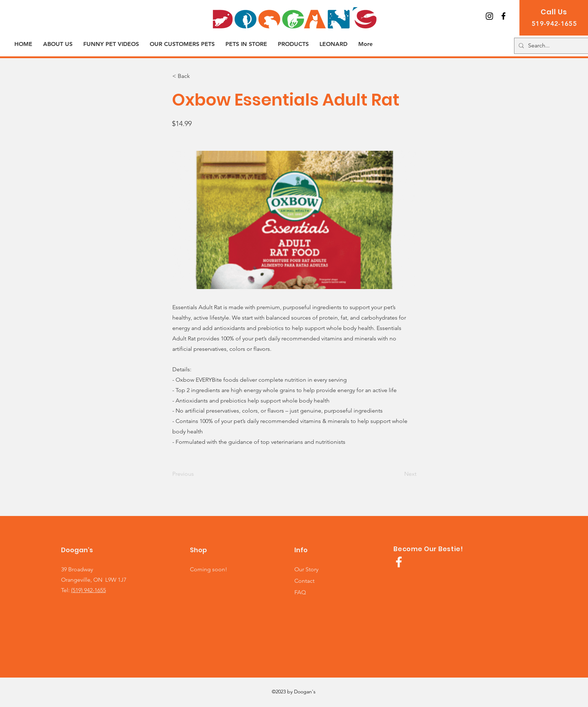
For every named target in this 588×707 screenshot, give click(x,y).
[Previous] (196, 474)
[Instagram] (489, 16)
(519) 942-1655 (88, 590)
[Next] (398, 474)
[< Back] (196, 76)
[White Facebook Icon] (399, 562)
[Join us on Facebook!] (503, 16)
